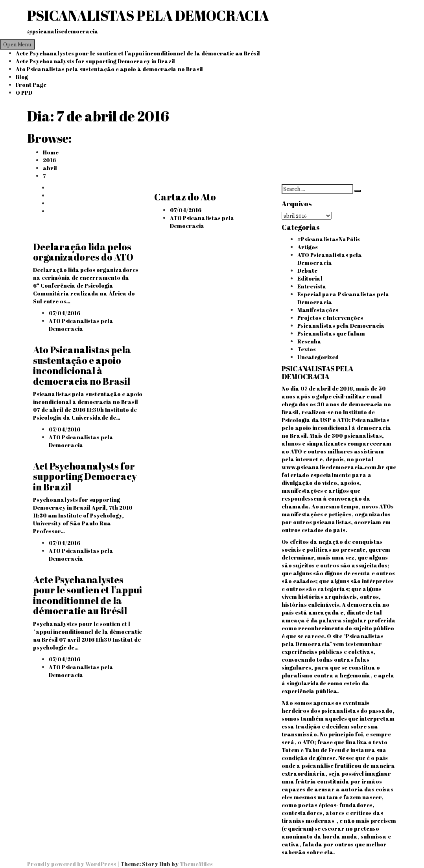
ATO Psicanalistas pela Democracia (202, 222)
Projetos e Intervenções (330, 318)
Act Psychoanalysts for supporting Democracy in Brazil (85, 476)
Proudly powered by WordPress (72, 864)
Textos (307, 349)
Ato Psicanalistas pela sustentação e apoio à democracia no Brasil (109, 69)
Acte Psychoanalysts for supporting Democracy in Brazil (95, 61)
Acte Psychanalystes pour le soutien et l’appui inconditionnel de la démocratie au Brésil (138, 53)
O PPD (24, 93)
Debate (307, 271)
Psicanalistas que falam (331, 333)
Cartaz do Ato (185, 197)
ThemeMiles (196, 864)
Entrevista (312, 286)
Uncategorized (318, 357)
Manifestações (318, 310)
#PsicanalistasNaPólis (329, 239)
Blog (22, 77)
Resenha (309, 341)
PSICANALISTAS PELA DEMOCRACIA (148, 15)
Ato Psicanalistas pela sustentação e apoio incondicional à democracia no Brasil (82, 365)
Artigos (308, 247)
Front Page (31, 85)
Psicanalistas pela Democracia (341, 326)
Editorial (310, 278)
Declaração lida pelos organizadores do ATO (83, 252)
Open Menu (17, 44)
